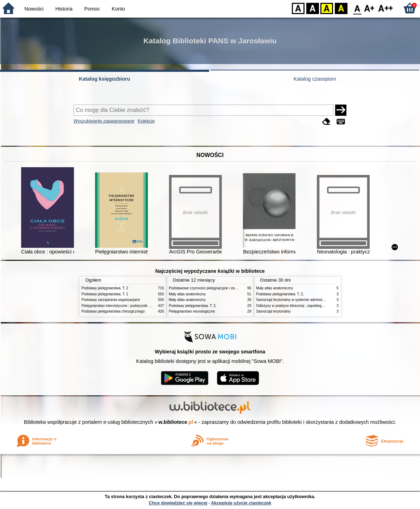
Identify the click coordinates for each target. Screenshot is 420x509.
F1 (369, 8)
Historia (64, 9)
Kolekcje (146, 121)
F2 (386, 8)
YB (327, 8)
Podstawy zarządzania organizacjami (111, 300)
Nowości (34, 9)
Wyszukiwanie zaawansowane (104, 121)
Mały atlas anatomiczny (187, 294)
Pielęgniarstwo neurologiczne (192, 311)
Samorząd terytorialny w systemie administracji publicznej (302, 300)
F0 (357, 8)
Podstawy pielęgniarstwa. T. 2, (193, 306)
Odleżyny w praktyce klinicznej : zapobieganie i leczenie (300, 306)
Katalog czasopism (315, 79)
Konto (118, 9)
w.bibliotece (176, 422)
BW (313, 8)
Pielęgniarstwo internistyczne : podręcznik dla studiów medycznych (134, 306)
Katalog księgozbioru (105, 79)
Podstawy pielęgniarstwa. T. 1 (105, 294)
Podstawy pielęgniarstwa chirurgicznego (113, 311)
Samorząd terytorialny (274, 311)
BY (341, 8)
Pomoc (92, 9)
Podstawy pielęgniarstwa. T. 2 (105, 288)
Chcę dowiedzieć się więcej (178, 503)
